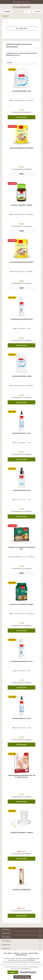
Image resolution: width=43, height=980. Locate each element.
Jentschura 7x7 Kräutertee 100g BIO (21, 604)
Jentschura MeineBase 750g (22, 91)
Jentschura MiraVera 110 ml (22, 433)
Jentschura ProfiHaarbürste (22, 890)
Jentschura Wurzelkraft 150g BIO (22, 205)
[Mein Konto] (32, 11)
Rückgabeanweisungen (22, 955)
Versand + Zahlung (33, 953)
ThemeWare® (37, 962)
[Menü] (7, 11)
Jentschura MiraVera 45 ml (22, 490)
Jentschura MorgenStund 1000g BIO (21, 148)
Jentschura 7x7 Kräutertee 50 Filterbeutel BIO (21, 548)
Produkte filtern (22, 28)
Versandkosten (31, 959)
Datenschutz (16, 953)
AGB (5, 953)
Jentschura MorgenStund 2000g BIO (21, 262)
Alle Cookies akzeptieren (22, 977)
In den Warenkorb (21, 117)
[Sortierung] (21, 63)
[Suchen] (27, 11)
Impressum (24, 953)
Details (21, 174)
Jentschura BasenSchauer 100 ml (22, 661)
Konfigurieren (13, 972)
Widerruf (10, 953)
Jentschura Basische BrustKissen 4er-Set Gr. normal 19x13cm (21, 776)
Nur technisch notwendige (28, 972)
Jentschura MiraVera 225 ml (22, 718)
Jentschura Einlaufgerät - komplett (21, 833)
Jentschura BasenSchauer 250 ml (22, 319)
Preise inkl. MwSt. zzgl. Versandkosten (22, 112)
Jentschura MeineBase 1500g (22, 376)
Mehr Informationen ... (26, 969)
